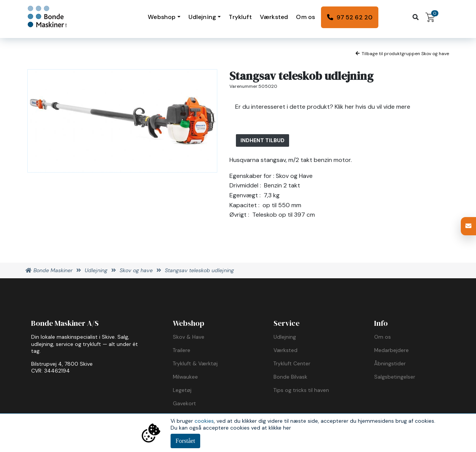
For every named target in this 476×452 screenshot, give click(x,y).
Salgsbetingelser (395, 377)
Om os (305, 17)
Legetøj (182, 390)
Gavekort (184, 403)
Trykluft (240, 17)
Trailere (182, 350)
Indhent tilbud (263, 140)
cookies (204, 421)
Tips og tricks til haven (301, 390)
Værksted (274, 17)
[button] (468, 226)
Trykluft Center (292, 363)
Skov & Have (189, 337)
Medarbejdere (391, 350)
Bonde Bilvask (290, 377)
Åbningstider (390, 363)
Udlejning (202, 17)
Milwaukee (185, 377)
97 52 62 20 (355, 17)
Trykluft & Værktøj (195, 363)
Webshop (162, 17)
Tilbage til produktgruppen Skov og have (402, 54)
